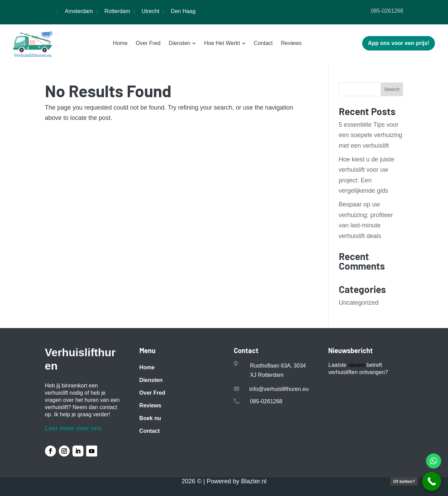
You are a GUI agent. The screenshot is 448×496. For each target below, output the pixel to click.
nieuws (356, 365)
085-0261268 (387, 11)
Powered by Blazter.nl (237, 481)
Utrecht (151, 11)
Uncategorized (359, 303)
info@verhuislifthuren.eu (279, 389)
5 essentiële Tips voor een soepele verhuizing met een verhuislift (371, 135)
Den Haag (183, 11)
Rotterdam (117, 11)
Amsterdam (79, 11)
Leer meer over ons (73, 428)
